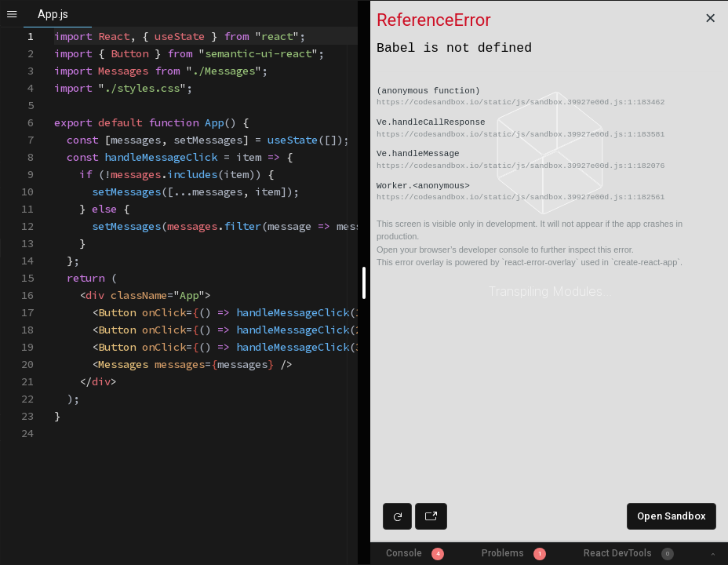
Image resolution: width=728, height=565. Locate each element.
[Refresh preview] (397, 516)
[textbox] (55, 28)
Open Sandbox (672, 516)
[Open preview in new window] (431, 516)
